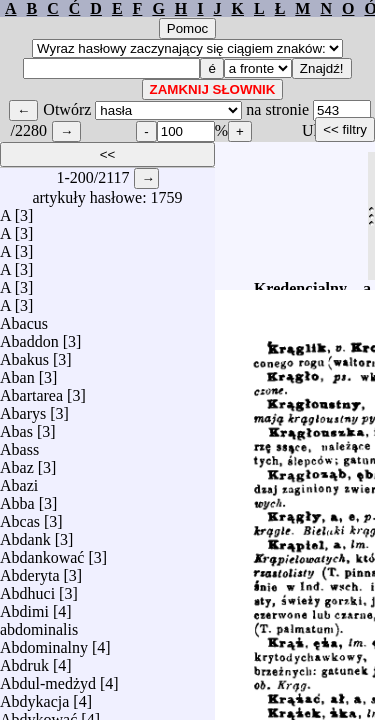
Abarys (23, 408)
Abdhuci (27, 588)
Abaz (17, 462)
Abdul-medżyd (48, 678)
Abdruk (24, 660)
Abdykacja (34, 696)
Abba (17, 498)
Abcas (20, 516)
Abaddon (29, 336)
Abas (16, 426)
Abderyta (30, 570)
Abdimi (24, 606)
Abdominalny (44, 642)
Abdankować (42, 552)
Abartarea (31, 390)
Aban (17, 372)
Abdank (25, 534)
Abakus (24, 354)
